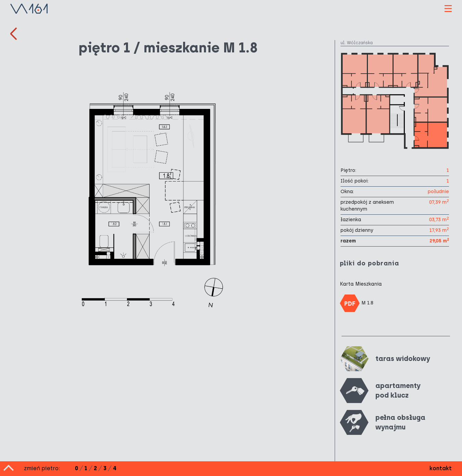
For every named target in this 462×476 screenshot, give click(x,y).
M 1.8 (357, 303)
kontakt (441, 468)
